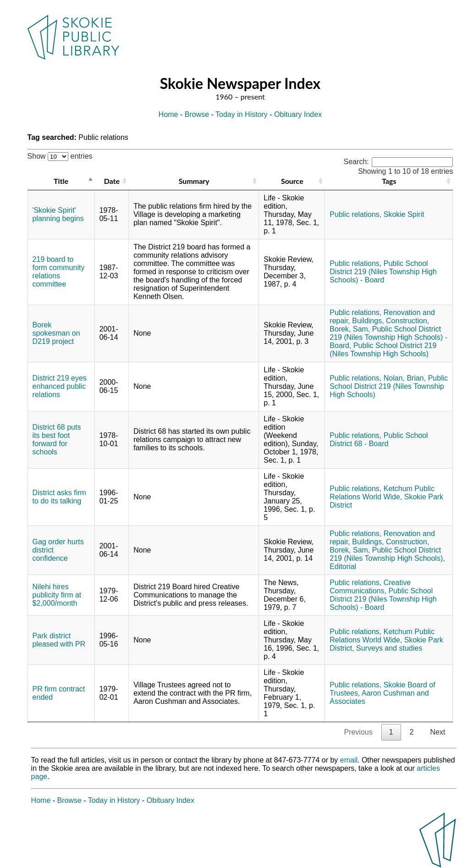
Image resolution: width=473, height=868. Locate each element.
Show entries (60, 156)
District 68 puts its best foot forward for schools (57, 440)
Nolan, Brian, (405, 378)
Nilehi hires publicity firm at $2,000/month (57, 595)
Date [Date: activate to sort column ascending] (112, 181)
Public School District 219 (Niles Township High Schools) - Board (383, 272)
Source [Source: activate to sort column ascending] (292, 181)
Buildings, (368, 321)
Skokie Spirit (404, 214)
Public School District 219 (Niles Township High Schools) (383, 350)
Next (437, 732)
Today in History (242, 114)
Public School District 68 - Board (379, 440)
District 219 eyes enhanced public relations (60, 386)
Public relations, (355, 214)
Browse (197, 114)
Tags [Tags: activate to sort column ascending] (389, 181)
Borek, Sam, (350, 329)
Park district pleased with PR (59, 640)
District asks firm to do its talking (59, 497)
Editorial (343, 567)
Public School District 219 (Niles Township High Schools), (387, 554)
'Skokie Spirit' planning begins (58, 214)
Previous (358, 732)
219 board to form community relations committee (59, 272)
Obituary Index (298, 114)
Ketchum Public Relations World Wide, (382, 493)
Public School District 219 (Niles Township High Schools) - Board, (388, 337)
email (349, 760)
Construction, (407, 321)
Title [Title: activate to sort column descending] (61, 181)
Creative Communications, (370, 587)
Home (168, 114)
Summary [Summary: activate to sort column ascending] (194, 181)
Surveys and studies (389, 648)
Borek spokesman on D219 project (56, 333)
